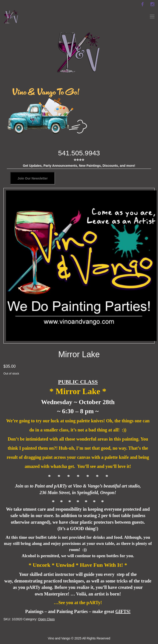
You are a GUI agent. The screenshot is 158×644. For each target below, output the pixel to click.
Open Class (46, 619)
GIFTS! (123, 611)
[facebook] (142, 4)
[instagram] (152, 4)
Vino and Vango (59, 638)
